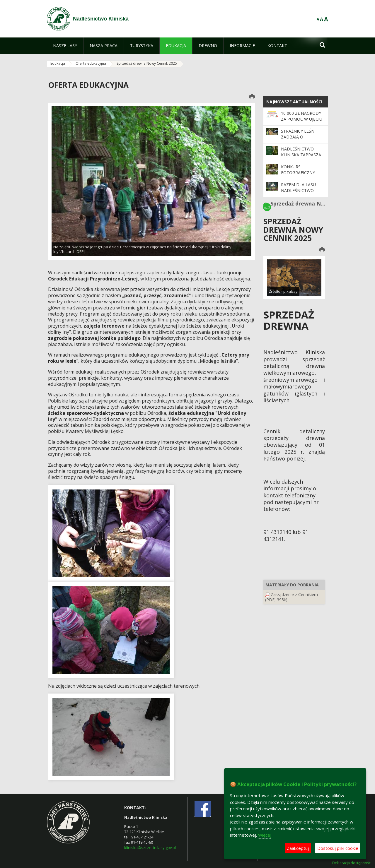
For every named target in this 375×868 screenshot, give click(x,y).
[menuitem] (65, 46)
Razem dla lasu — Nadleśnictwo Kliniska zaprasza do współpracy (301, 194)
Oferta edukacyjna (91, 63)
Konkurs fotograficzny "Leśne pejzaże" (298, 173)
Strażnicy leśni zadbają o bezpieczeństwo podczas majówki (300, 140)
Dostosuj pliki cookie (338, 848)
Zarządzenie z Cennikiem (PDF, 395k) (292, 597)
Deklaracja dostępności (352, 863)
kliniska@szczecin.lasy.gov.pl (150, 848)
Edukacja (58, 63)
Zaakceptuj (298, 848)
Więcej (265, 835)
